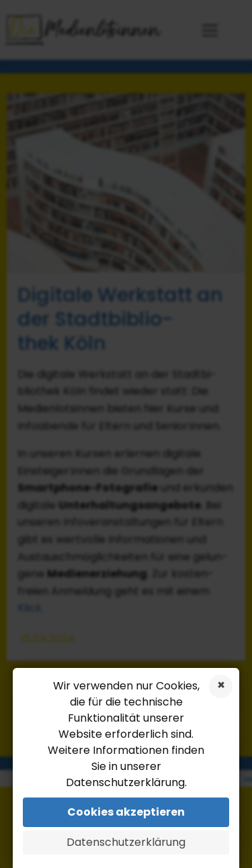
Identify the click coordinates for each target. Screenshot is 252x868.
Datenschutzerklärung (126, 842)
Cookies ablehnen (221, 686)
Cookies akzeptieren (126, 812)
